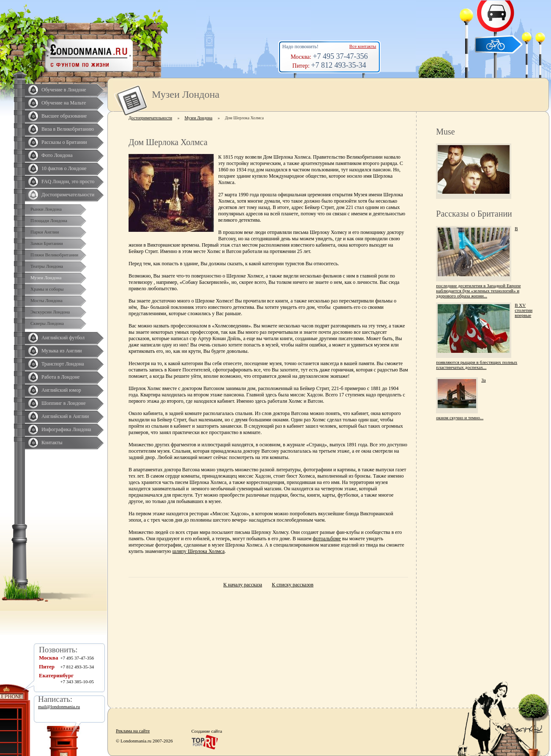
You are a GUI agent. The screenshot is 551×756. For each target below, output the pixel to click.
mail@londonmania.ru (59, 707)
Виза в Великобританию (68, 129)
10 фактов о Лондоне (64, 168)
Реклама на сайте (133, 731)
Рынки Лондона (46, 209)
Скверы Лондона (47, 323)
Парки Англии (45, 232)
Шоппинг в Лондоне (64, 403)
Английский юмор (61, 390)
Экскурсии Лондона (50, 312)
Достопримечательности (68, 195)
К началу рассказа (243, 585)
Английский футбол (63, 338)
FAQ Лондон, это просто (68, 181)
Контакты (52, 443)
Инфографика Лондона (66, 429)
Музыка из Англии (62, 351)
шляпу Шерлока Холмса (199, 551)
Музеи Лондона (46, 278)
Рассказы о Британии (64, 142)
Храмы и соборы (47, 289)
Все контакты (363, 46)
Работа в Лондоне (60, 377)
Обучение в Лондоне (64, 90)
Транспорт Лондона (63, 364)
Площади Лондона (49, 220)
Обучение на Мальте (64, 103)
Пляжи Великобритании (54, 255)
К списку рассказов (293, 585)
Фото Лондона (57, 155)
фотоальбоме (327, 539)
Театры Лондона (47, 266)
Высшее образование (64, 116)
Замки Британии (47, 243)
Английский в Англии (65, 416)
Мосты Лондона (47, 300)
